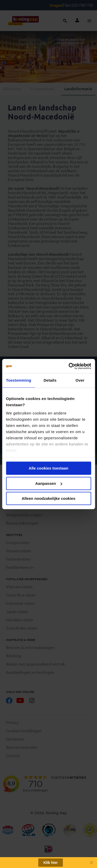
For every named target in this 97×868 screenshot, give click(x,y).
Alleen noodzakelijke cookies (49, 498)
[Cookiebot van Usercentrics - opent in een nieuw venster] (69, 366)
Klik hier (51, 863)
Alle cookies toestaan (48, 468)
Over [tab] (80, 380)
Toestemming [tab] (19, 380)
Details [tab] (50, 380)
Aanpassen (49, 483)
